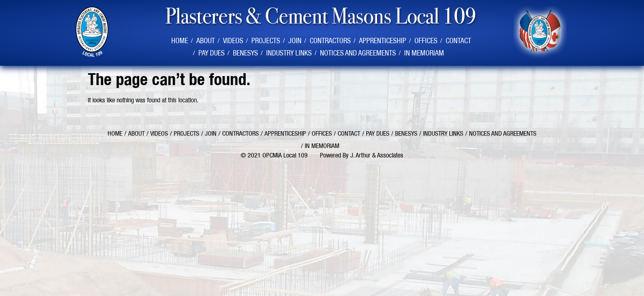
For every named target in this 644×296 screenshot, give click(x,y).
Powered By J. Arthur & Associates (362, 155)
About (206, 40)
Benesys (245, 53)
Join (295, 40)
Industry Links (289, 53)
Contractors (330, 40)
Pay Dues (212, 53)
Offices (426, 40)
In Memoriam (424, 53)
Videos (233, 40)
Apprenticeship (383, 40)
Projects (266, 40)
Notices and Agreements (358, 53)
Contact (458, 40)
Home (180, 40)
